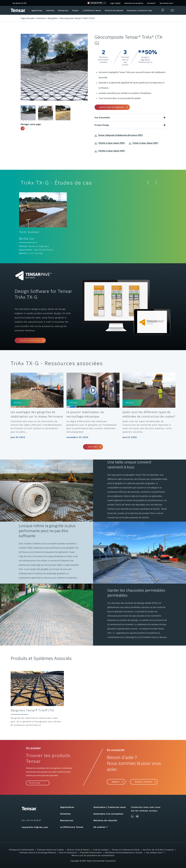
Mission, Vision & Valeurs (79, 850)
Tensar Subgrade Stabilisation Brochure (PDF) (119, 135)
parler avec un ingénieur (112, 107)
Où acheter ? (151, 3)
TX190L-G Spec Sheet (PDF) (110, 151)
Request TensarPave (30, 340)
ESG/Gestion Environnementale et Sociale (124, 853)
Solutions (50, 11)
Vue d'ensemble (130, 118)
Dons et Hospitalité (68, 853)
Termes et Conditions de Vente (126, 850)
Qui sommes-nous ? (167, 3)
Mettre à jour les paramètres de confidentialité (93, 855)
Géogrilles (53, 18)
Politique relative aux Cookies (51, 850)
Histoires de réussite (114, 11)
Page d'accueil (28, 18)
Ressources (63, 11)
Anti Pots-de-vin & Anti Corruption (158, 850)
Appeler (116, 782)
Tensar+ (75, 11)
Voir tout (93, 447)
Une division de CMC (20, 3)
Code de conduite (101, 850)
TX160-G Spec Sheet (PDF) (144, 143)
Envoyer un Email (143, 782)
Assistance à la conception (134, 3)
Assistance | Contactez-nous (139, 11)
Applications (37, 11)
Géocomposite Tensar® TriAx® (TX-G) (77, 18)
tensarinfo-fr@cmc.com (35, 827)
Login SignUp (115, 3)
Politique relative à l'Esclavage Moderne (38, 853)
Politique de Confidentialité (22, 850)
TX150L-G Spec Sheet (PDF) (110, 143)
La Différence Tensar (92, 11)
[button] (97, 3)
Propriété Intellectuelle (91, 853)
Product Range (130, 125)
